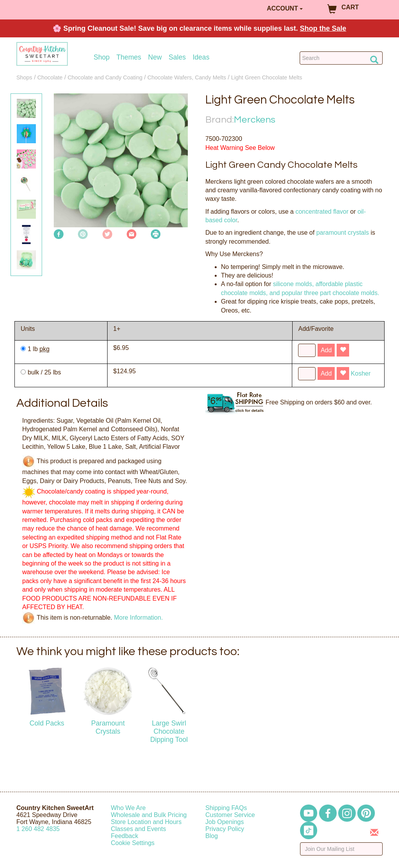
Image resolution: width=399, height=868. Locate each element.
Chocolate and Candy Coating (105, 77)
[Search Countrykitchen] (341, 58)
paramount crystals (343, 233)
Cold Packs (47, 723)
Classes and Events (139, 829)
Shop (102, 57)
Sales (177, 57)
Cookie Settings (133, 843)
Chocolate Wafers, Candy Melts (187, 77)
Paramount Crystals (108, 727)
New (155, 57)
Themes (129, 57)
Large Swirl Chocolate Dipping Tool (169, 731)
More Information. (138, 618)
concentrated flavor (322, 212)
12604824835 (38, 829)
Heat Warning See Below (240, 148)
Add (326, 350)
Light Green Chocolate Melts (267, 77)
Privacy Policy (225, 829)
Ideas (201, 57)
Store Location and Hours (146, 822)
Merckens (255, 120)
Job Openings (225, 822)
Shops (24, 77)
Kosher (361, 373)
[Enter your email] (342, 849)
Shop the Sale (323, 28)
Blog (212, 836)
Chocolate (50, 77)
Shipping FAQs (226, 808)
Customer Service (230, 815)
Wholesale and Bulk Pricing (149, 815)
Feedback (125, 836)
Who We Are (129, 808)
